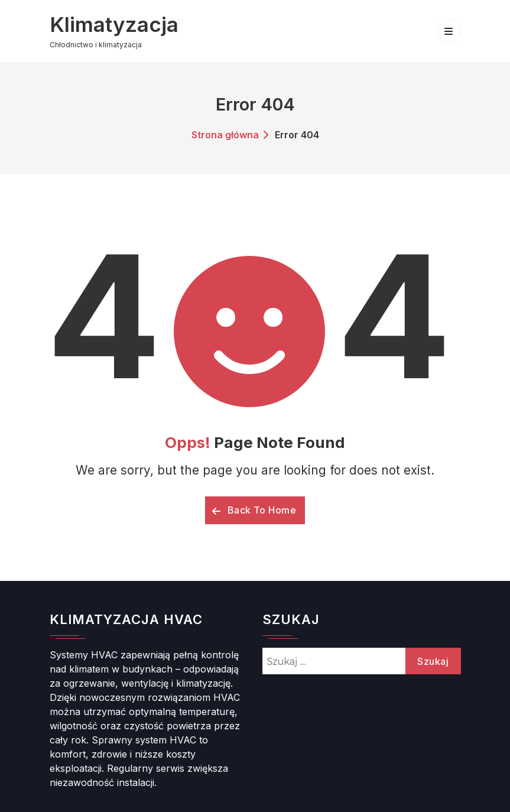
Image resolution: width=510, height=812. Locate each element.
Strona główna (225, 135)
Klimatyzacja (114, 25)
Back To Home (254, 510)
